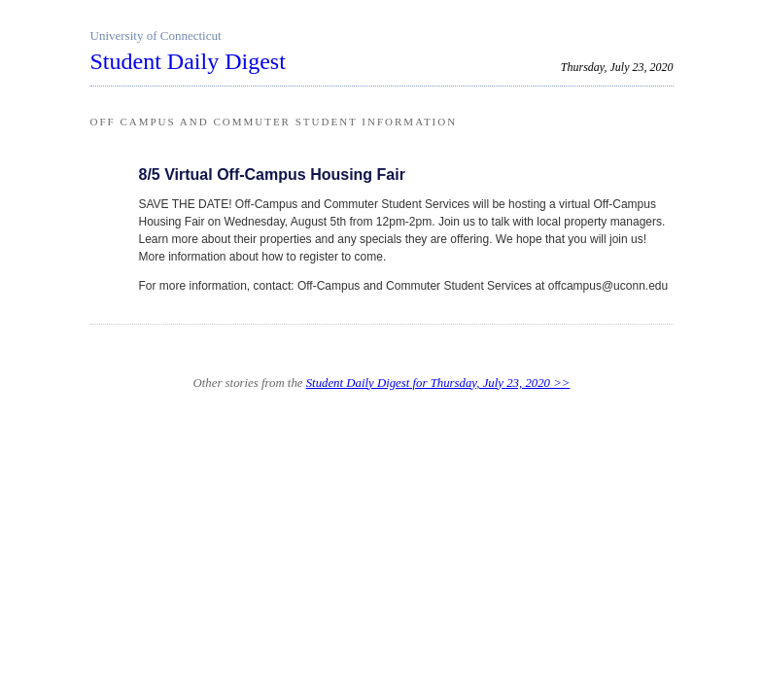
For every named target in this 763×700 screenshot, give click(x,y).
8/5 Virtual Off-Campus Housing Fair (272, 175)
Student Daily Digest (188, 61)
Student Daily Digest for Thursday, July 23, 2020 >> (438, 383)
